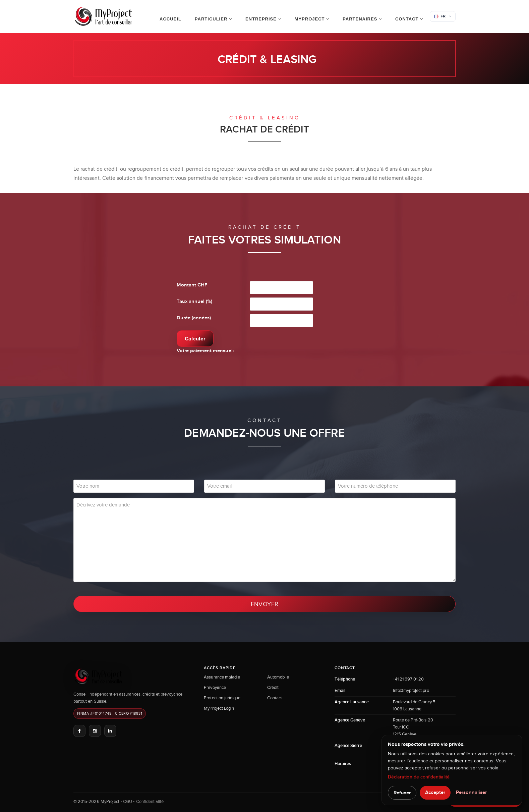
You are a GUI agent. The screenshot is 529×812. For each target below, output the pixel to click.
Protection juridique (222, 698)
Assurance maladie (222, 677)
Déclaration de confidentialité (419, 777)
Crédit (273, 687)
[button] (443, 16)
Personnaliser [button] (472, 792)
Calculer (195, 339)
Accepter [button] (435, 792)
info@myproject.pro (411, 690)
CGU (128, 801)
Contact (275, 698)
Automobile (278, 677)
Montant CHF (192, 285)
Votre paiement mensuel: (205, 351)
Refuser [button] (402, 793)
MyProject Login (219, 708)
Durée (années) (194, 318)
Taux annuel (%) (195, 301)
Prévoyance (215, 687)
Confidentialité (150, 801)
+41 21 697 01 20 (408, 679)
